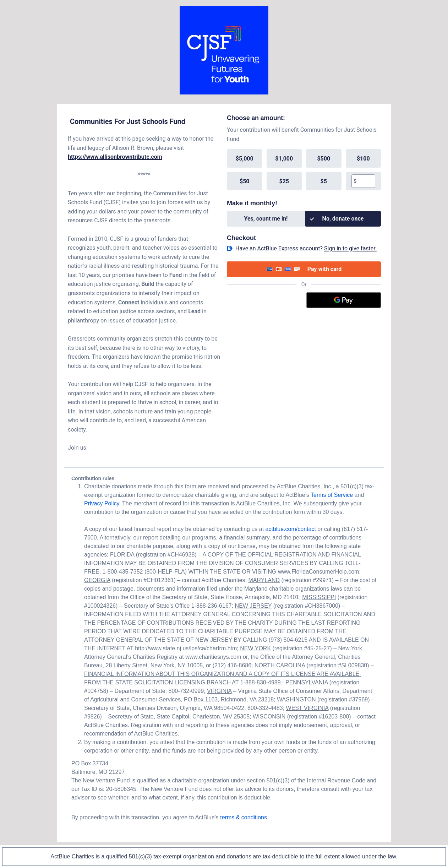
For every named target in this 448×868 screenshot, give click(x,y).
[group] (304, 170)
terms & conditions (244, 817)
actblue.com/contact (291, 529)
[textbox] (366, 181)
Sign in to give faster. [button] (350, 248)
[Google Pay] (344, 300)
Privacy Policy (102, 503)
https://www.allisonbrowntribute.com (115, 157)
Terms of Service (332, 495)
